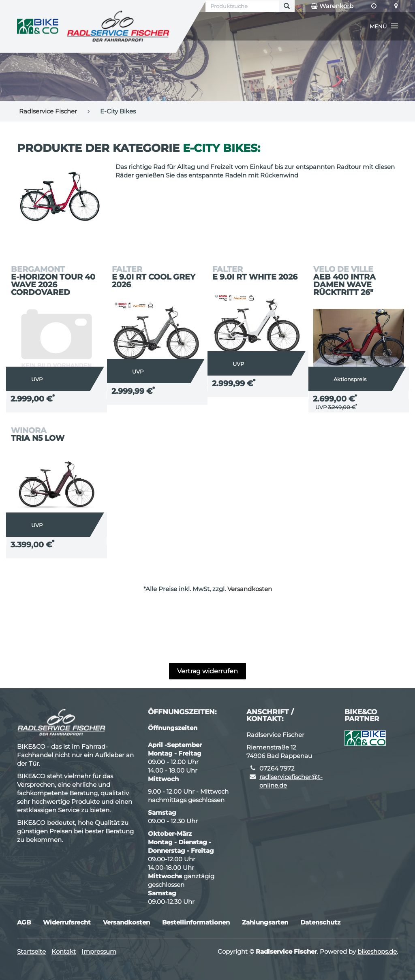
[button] (384, 26)
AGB (24, 922)
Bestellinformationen (196, 922)
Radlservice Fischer (48, 111)
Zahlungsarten (265, 922)
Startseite (31, 951)
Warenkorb (332, 6)
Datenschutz (320, 922)
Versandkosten (250, 589)
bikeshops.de (377, 951)
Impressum (99, 951)
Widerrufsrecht (67, 922)
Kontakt (64, 951)
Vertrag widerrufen (207, 671)
